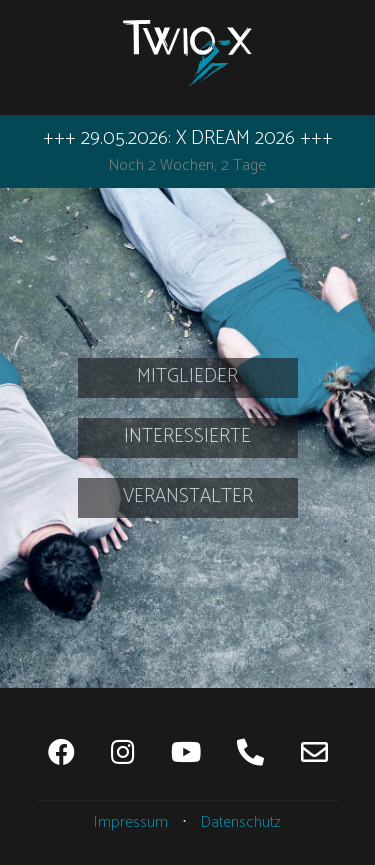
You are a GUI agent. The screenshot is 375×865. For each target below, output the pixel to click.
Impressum (131, 822)
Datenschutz (241, 822)
